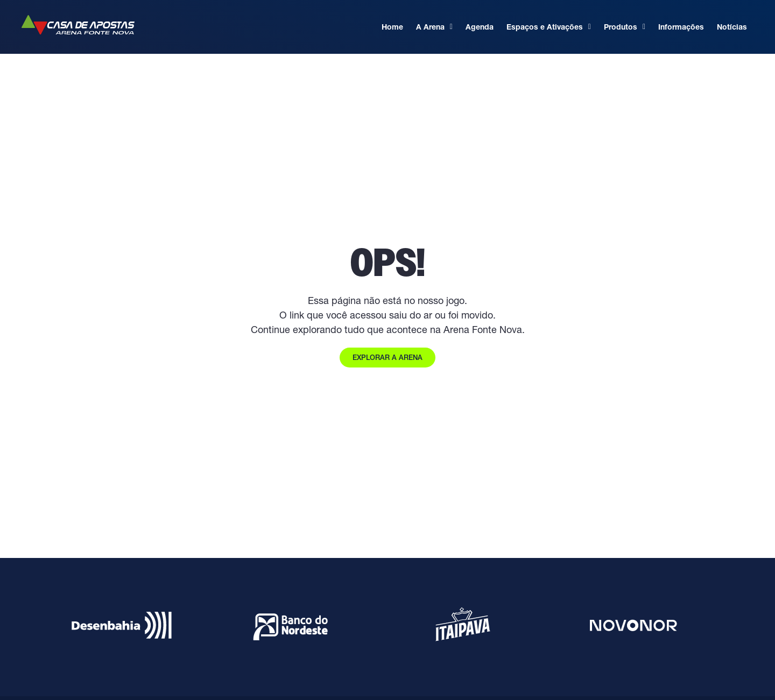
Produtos (625, 27)
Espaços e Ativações (549, 27)
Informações (681, 27)
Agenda (480, 27)
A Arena (434, 27)
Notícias (732, 27)
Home (392, 27)
